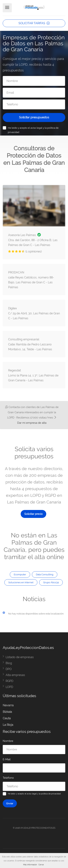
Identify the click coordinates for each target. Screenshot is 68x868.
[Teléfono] (34, 104)
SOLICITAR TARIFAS (34, 23)
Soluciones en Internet (21, 582)
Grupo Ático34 (51, 582)
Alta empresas (15, 675)
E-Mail (7, 759)
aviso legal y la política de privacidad (44, 794)
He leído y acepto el (33, 130)
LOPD (9, 687)
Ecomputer (20, 574)
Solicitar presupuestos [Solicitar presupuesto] (34, 117)
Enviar (10, 803)
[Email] (34, 93)
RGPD (9, 681)
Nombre (8, 741)
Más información (30, 865)
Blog (9, 663)
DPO (9, 669)
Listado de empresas (20, 657)
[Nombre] (34, 81)
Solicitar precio (33, 514)
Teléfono (8, 778)
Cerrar (41, 865)
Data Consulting (45, 574)
